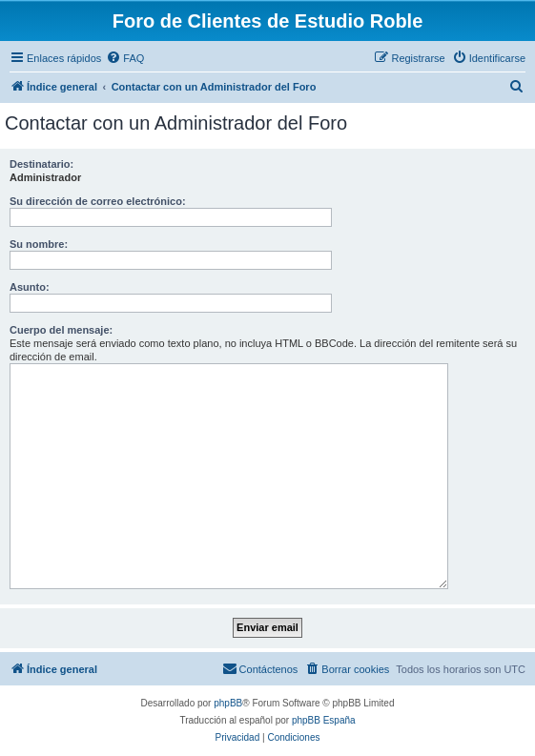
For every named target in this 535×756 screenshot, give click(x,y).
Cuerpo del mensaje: (61, 330)
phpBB (228, 703)
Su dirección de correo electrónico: (98, 201)
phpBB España (324, 720)
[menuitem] (125, 58)
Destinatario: (41, 164)
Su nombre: (39, 244)
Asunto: (30, 287)
